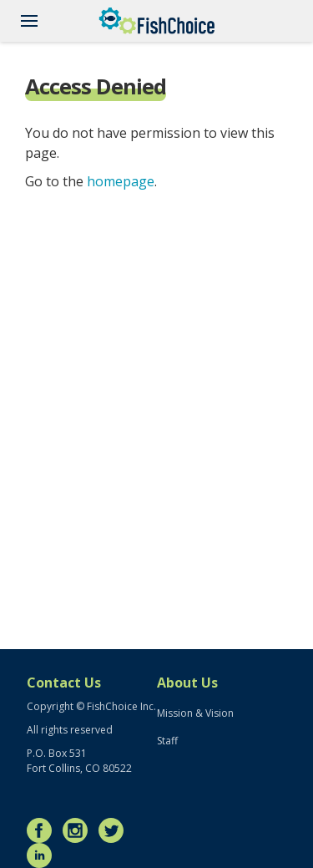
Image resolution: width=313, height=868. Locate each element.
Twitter (115, 830)
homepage (121, 181)
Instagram (79, 830)
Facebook (43, 830)
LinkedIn (43, 855)
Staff (167, 741)
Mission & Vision (195, 713)
